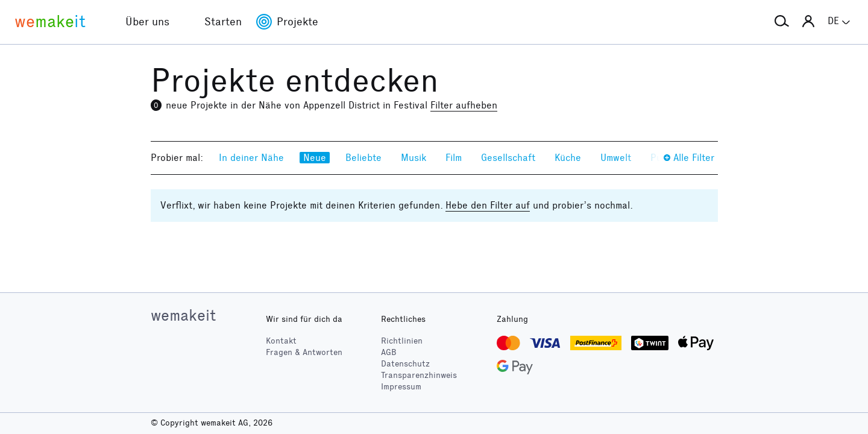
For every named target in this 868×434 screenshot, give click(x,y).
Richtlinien (402, 341)
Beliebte (363, 158)
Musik (414, 158)
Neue (315, 158)
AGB (389, 352)
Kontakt (281, 341)
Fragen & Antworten (304, 352)
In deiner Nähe (251, 158)
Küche (568, 158)
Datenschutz (405, 364)
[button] (782, 22)
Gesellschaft (508, 158)
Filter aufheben (464, 105)
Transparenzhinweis (419, 375)
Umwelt (616, 158)
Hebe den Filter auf (488, 205)
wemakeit (183, 315)
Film (454, 158)
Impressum (401, 387)
